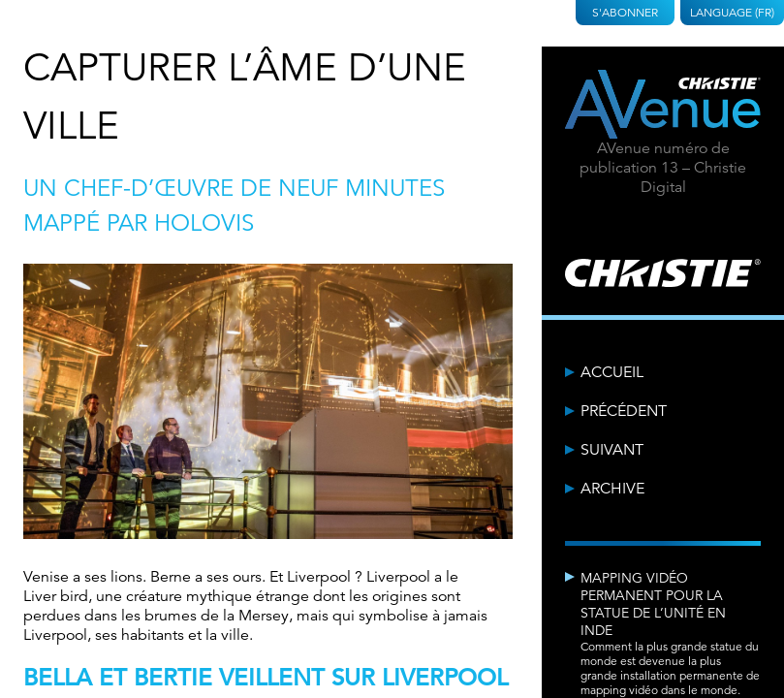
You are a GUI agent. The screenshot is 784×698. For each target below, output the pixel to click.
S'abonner (625, 12)
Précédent (624, 411)
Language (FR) (732, 12)
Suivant (612, 450)
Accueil (612, 372)
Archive (612, 489)
